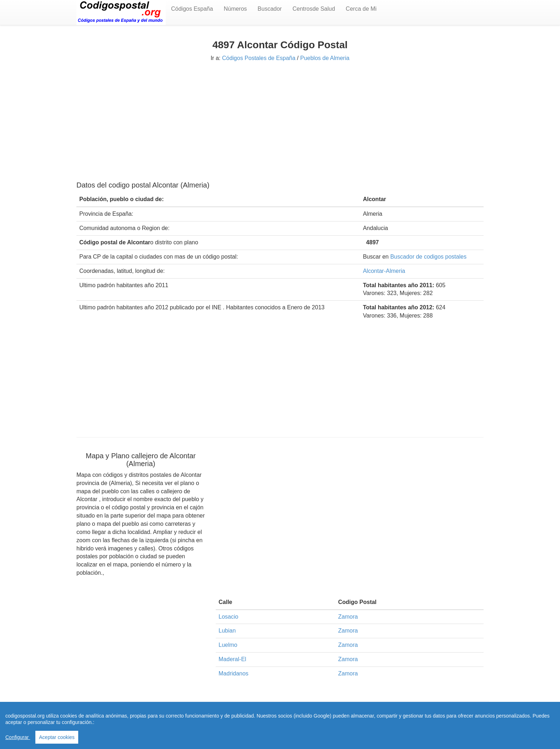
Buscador (270, 9)
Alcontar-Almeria (384, 271)
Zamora (348, 617)
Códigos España (192, 9)
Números (235, 9)
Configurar (18, 737)
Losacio (228, 617)
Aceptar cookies (57, 737)
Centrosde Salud (314, 9)
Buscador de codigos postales (428, 257)
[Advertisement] (280, 120)
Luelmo (228, 645)
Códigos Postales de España (259, 58)
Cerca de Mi (361, 9)
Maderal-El (232, 659)
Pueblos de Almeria (325, 58)
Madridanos (234, 673)
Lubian (227, 631)
